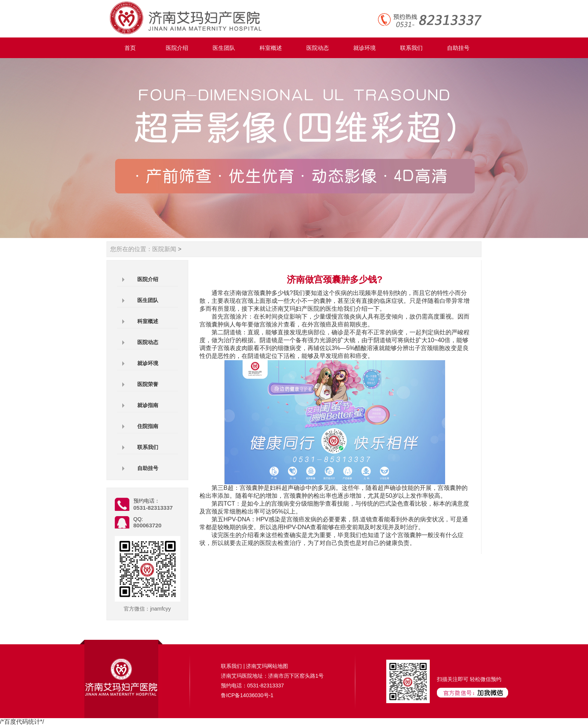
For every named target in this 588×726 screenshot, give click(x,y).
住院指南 (148, 426)
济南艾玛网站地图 (267, 666)
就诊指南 (148, 405)
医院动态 (318, 48)
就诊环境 (364, 48)
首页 (130, 48)
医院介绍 (177, 48)
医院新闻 (164, 249)
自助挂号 (458, 48)
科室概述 (271, 48)
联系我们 (411, 48)
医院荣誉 (148, 384)
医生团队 (224, 48)
